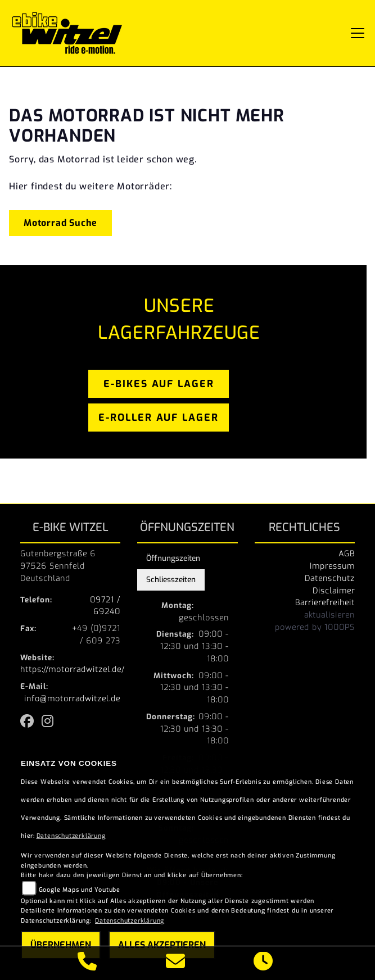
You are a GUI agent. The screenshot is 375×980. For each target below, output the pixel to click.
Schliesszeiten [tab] (171, 579)
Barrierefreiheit (325, 602)
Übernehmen (61, 945)
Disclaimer (334, 591)
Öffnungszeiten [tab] (173, 558)
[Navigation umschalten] (358, 33)
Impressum (332, 566)
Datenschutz (330, 578)
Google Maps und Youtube (80, 890)
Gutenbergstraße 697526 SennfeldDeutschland (58, 566)
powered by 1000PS (315, 627)
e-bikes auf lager (159, 384)
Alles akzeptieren (162, 945)
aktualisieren (329, 615)
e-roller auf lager (159, 418)
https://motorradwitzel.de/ (73, 669)
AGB (347, 553)
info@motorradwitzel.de (72, 698)
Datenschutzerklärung (71, 836)
